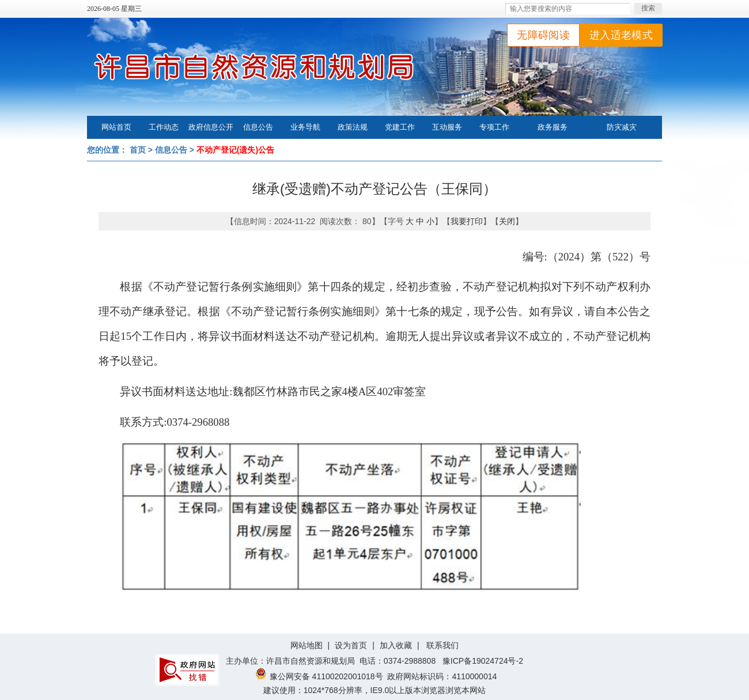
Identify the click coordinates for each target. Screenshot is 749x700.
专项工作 (494, 127)
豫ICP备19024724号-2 (483, 661)
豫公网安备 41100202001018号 (319, 676)
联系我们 (442, 645)
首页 (138, 150)
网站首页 (116, 127)
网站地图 (307, 645)
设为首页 (351, 645)
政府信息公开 (211, 127)
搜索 (648, 8)
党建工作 (400, 127)
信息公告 (258, 127)
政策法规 (353, 127)
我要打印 (467, 221)
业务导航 (305, 127)
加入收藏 (396, 645)
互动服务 (447, 127)
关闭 (507, 221)
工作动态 (164, 127)
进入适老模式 (621, 35)
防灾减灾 (622, 127)
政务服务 (553, 127)
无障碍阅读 (543, 35)
